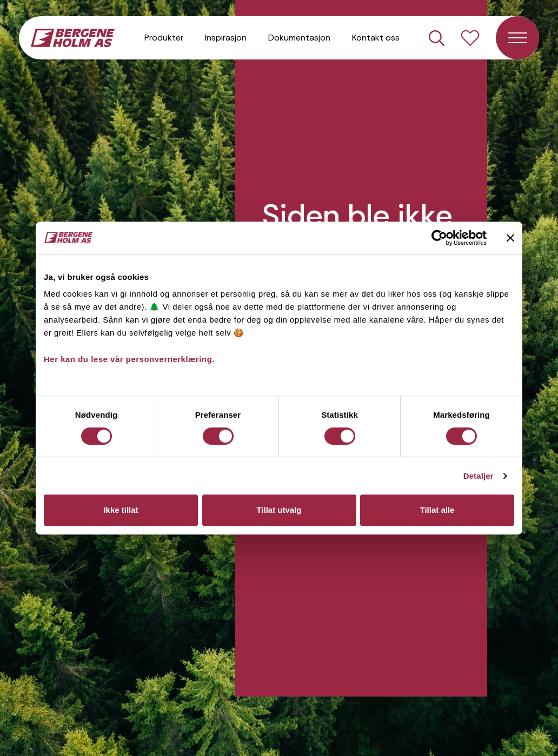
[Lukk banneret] (510, 238)
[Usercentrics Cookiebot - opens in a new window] (439, 238)
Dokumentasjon (299, 38)
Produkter (164, 38)
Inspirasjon (226, 38)
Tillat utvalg (279, 510)
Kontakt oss (376, 38)
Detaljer (479, 476)
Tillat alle (437, 510)
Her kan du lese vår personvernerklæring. (129, 359)
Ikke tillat (121, 510)
